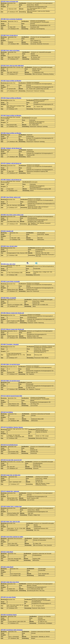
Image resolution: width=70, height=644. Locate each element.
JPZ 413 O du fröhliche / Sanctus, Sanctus (12, 427)
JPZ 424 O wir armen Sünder (8, 597)
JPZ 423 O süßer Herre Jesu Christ (10, 582)
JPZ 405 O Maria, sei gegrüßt (8, 298)
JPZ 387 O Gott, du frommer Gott (10, 2)
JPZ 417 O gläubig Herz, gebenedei (10, 491)
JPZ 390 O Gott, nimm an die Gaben (10, 51)
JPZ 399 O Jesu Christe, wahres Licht (11, 197)
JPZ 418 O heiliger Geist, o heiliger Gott (11, 507)
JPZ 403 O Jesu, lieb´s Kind (8, 264)
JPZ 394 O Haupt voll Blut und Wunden (11, 116)
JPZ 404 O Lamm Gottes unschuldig (10, 282)
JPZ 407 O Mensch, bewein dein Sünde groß (12, 329)
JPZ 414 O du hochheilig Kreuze (9, 445)
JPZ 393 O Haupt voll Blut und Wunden (11, 98)
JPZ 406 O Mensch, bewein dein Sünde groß (12, 313)
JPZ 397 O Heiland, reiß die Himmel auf (11, 163)
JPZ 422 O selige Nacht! (7, 567)
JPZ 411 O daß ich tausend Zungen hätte (12, 396)
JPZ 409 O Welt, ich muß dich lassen (10, 364)
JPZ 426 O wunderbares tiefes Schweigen (12, 630)
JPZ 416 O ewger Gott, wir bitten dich (11, 475)
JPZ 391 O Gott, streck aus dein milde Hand (12, 66)
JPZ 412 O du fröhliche (7, 412)
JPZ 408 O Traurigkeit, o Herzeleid (10, 344)
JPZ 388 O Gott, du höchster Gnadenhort (12, 19)
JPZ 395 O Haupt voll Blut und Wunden (11, 133)
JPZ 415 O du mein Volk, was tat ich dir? (11, 460)
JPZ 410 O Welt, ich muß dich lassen (10, 381)
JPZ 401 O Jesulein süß (7, 231)
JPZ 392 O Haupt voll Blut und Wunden (11, 81)
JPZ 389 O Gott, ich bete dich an (9, 35)
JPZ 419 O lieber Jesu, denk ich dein (10, 522)
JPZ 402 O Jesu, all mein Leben (9, 246)
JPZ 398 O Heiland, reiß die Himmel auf (11, 180)
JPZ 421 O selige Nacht (7, 552)
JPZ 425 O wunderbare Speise (9, 615)
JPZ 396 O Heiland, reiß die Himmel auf (11, 148)
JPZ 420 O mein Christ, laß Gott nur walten (12, 537)
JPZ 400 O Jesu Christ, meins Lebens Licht (12, 215)
